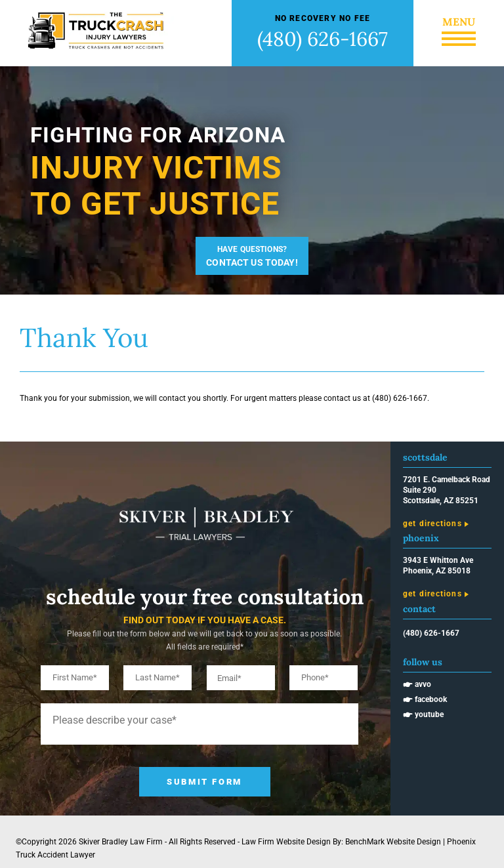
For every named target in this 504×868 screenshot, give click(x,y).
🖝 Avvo (417, 684)
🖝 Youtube (423, 714)
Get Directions (432, 524)
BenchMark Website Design (393, 842)
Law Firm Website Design (286, 842)
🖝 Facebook (425, 699)
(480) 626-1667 (323, 39)
